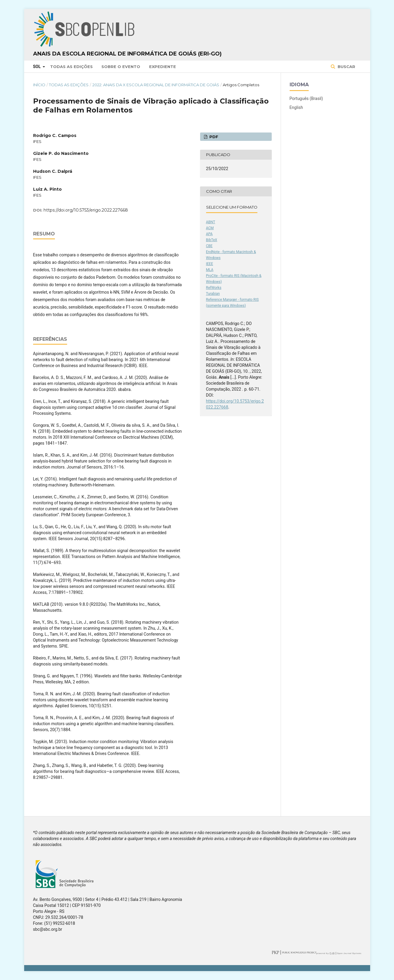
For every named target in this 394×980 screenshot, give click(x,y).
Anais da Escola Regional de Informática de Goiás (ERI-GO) (127, 54)
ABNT (211, 222)
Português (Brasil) (306, 98)
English (296, 107)
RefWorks (214, 288)
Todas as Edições (71, 67)
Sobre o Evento (121, 67)
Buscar (346, 67)
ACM (210, 228)
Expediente (163, 67)
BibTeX (212, 240)
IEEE (210, 264)
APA (209, 234)
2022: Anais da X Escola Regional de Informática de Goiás (156, 85)
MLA (210, 270)
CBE (209, 246)
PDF (213, 137)
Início (39, 85)
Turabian (213, 294)
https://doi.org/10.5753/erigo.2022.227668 (86, 210)
